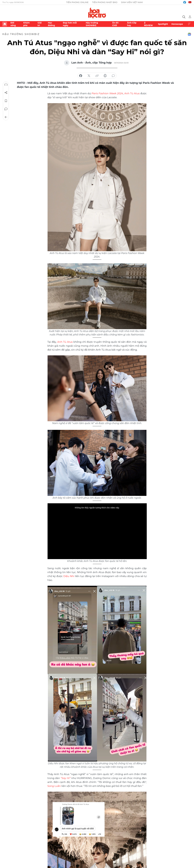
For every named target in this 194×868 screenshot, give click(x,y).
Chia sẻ (6, 93)
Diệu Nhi (69, 576)
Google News (189, 34)
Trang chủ (5, 24)
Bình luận (6, 109)
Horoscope (177, 24)
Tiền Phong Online (77, 2)
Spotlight (163, 24)
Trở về (6, 117)
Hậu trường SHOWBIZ (92, 24)
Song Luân (54, 786)
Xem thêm (189, 24)
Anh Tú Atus (132, 93)
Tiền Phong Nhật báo (105, 2)
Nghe (6, 85)
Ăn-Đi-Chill (116, 24)
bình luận (113, 76)
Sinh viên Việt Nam (132, 2)
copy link (97, 76)
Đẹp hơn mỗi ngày (70, 24)
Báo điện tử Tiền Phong (97, 13)
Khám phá (26, 24)
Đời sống (13, 24)
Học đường (51, 24)
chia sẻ (81, 76)
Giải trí (40, 24)
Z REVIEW (148, 24)
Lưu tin (6, 101)
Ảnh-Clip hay (132, 24)
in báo (105, 76)
